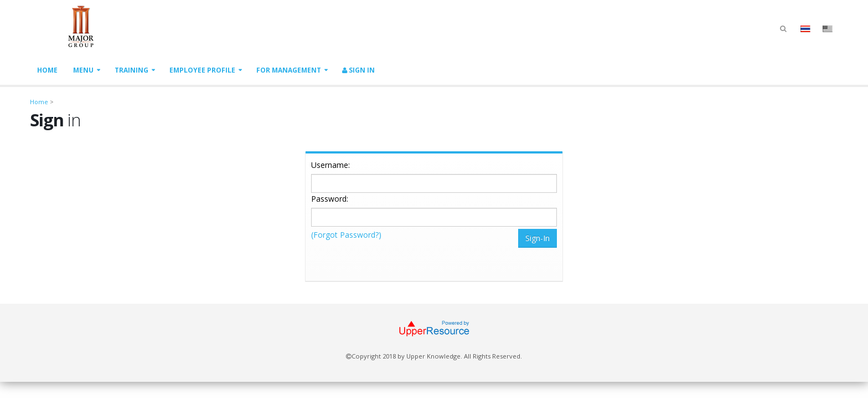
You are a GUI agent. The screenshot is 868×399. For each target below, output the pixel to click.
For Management (289, 70)
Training (131, 70)
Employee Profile (202, 70)
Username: (330, 165)
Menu (83, 70)
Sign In (358, 70)
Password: (330, 199)
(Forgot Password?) (346, 235)
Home (47, 70)
